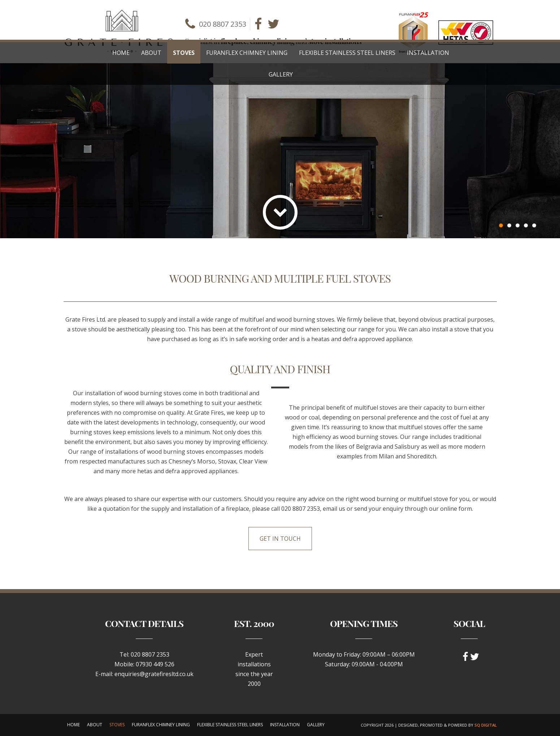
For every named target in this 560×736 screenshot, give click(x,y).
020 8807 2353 (223, 24)
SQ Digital (486, 725)
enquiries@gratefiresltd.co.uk (154, 674)
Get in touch (280, 539)
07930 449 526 (155, 664)
